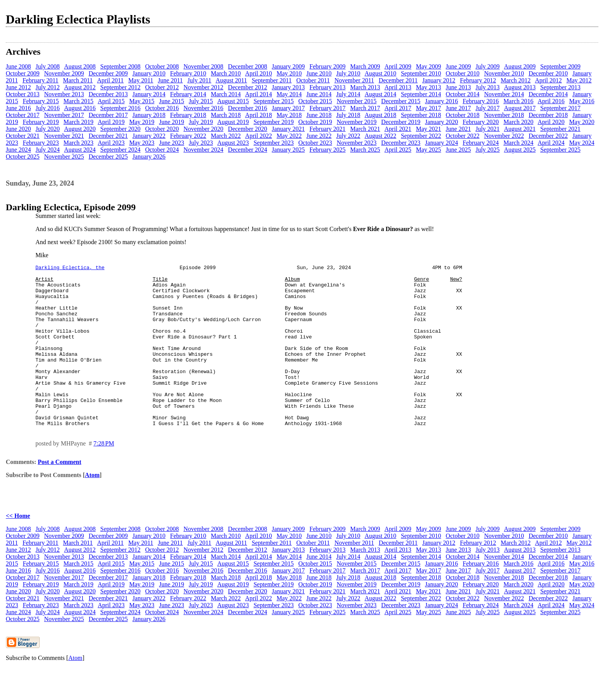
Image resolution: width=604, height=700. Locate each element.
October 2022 (463, 136)
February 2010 (188, 73)
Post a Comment (60, 494)
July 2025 (487, 150)
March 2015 (79, 101)
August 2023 (233, 143)
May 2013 (429, 87)
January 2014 (149, 94)
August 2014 (380, 94)
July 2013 (487, 87)
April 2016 (551, 101)
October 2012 (162, 87)
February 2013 (327, 87)
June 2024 (18, 150)
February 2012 (478, 80)
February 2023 (41, 143)
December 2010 (548, 73)
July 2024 (48, 150)
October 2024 (162, 150)
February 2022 (188, 136)
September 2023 (273, 143)
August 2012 (80, 87)
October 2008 (162, 66)
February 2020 (481, 122)
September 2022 (421, 136)
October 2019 (315, 122)
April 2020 (551, 122)
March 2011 (78, 80)
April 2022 (258, 136)
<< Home (18, 548)
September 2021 (560, 129)
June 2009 (458, 66)
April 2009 (398, 66)
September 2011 (272, 80)
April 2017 (398, 108)
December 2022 (548, 136)
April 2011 (110, 80)
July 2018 (348, 115)
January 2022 (149, 136)
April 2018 (258, 115)
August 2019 (233, 122)
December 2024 (248, 150)
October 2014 (463, 94)
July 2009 (487, 66)
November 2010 (504, 73)
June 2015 (172, 101)
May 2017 (429, 108)
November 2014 (504, 94)
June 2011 (170, 80)
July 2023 (201, 143)
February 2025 (327, 150)
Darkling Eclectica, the (70, 268)
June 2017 (458, 108)
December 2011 (398, 80)
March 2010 (226, 73)
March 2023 (79, 143)
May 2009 (429, 66)
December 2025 (108, 157)
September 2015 (273, 101)
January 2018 (149, 115)
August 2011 (232, 80)
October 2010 (463, 73)
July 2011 (200, 80)
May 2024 (582, 143)
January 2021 (289, 129)
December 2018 (548, 115)
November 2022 (504, 136)
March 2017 (365, 108)
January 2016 (441, 101)
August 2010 (380, 73)
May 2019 (142, 122)
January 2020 (441, 122)
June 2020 (18, 129)
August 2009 (520, 66)
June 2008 (18, 66)
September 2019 (273, 122)
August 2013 (520, 87)
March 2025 (365, 150)
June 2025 (458, 150)
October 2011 (313, 80)
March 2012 (516, 80)
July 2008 (48, 66)
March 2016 (518, 101)
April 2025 (398, 150)
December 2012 (248, 87)
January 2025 (289, 150)
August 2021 (520, 129)
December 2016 (248, 108)
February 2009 (327, 66)
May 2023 (142, 143)
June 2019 (172, 122)
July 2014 (348, 94)
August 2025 (520, 150)
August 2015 (233, 101)
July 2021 (487, 129)
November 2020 (203, 129)
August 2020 (80, 129)
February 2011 (40, 80)
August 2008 (80, 66)
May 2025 (429, 150)
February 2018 (188, 115)
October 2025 (23, 157)
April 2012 (549, 80)
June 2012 (18, 87)
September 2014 (421, 94)
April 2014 (258, 94)
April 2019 (111, 122)
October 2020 (162, 129)
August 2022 (380, 136)
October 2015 (315, 101)
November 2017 (64, 115)
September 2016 (120, 108)
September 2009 (560, 66)
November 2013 (64, 94)
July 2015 (201, 101)
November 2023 (357, 143)
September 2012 (120, 87)
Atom (92, 507)
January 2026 (149, 157)
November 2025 (64, 157)
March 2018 (226, 115)
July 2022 (348, 136)
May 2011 (141, 80)
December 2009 (108, 73)
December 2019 (401, 122)
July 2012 (48, 87)
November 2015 (357, 101)
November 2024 (203, 150)
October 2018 (463, 115)
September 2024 (120, 150)
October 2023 (315, 143)
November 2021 (64, 136)
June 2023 (172, 143)
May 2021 (429, 129)
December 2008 (248, 66)
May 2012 (579, 80)
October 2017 (23, 115)
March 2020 (518, 122)
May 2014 (289, 94)
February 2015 (41, 101)
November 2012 (203, 87)
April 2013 (398, 87)
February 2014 (188, 94)
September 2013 (560, 87)
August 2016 (80, 108)
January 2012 (439, 80)
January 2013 (289, 87)
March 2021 (365, 129)
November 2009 (64, 73)
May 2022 (289, 136)
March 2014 (226, 94)
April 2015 (111, 101)
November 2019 (357, 122)
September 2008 (120, 66)
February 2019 (41, 122)
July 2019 (201, 122)
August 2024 (80, 150)
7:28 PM (104, 476)
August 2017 (520, 108)
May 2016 (582, 101)
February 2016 (481, 101)
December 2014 (548, 94)
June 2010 (319, 73)
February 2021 (327, 129)
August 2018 (380, 115)
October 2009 (23, 73)
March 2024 (518, 143)
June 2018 (319, 115)
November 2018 (504, 115)
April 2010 (258, 73)
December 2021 (108, 136)
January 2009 (289, 66)
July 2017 (487, 108)
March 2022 (226, 136)
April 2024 (551, 143)
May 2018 (289, 115)
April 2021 (398, 129)
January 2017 (289, 108)
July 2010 (348, 73)
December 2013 (108, 94)
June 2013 (458, 87)
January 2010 (149, 73)
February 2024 (481, 143)
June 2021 (458, 129)
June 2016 (18, 108)
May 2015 (142, 101)
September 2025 (560, 150)
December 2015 (401, 101)
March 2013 (365, 87)
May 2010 (289, 73)
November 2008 (203, 66)
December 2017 (108, 115)
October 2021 (23, 136)
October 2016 (162, 108)
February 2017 (327, 108)
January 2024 (441, 143)
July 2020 (48, 129)
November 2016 (203, 108)
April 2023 (111, 143)
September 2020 (120, 129)
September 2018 (421, 115)
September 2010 (421, 73)
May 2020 (582, 122)
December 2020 (248, 129)
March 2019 (79, 122)
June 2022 (319, 136)
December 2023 (401, 143)
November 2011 (354, 80)
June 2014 (319, 94)
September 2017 (560, 108)
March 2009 (365, 66)
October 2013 (23, 94)
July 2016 (48, 108)
